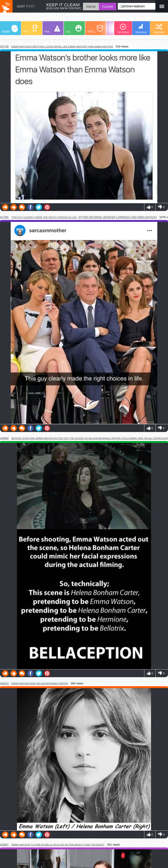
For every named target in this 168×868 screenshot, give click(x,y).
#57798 (4, 47)
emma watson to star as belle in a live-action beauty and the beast (58, 845)
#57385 (4, 217)
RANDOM (159, 29)
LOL (74, 29)
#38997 (4, 845)
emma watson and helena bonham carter (40, 683)
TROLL (95, 29)
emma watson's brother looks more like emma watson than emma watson (62, 46)
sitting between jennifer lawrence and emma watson (117, 217)
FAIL (52, 29)
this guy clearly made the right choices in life (44, 217)
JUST (26, 6)
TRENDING (141, 28)
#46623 (4, 683)
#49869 (4, 438)
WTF (30, 29)
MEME (10, 29)
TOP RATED (123, 29)
